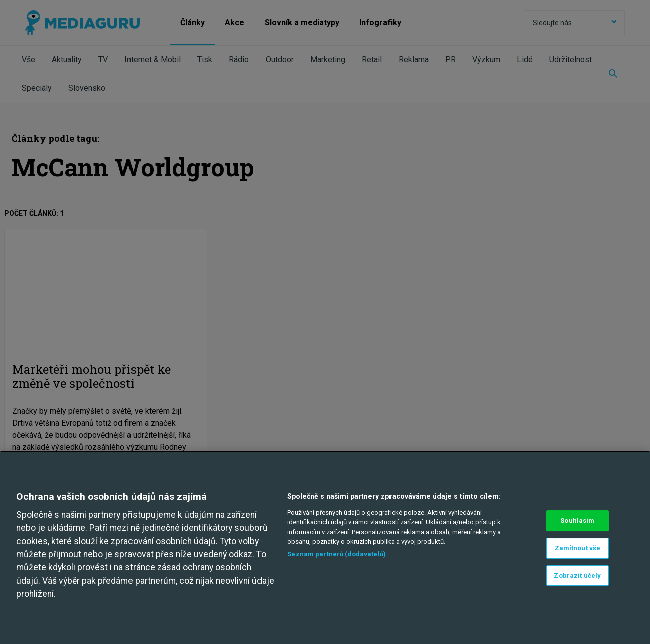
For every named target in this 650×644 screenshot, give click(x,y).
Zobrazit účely (577, 576)
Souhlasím (577, 520)
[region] (325, 547)
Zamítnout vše (578, 548)
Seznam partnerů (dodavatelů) (337, 554)
